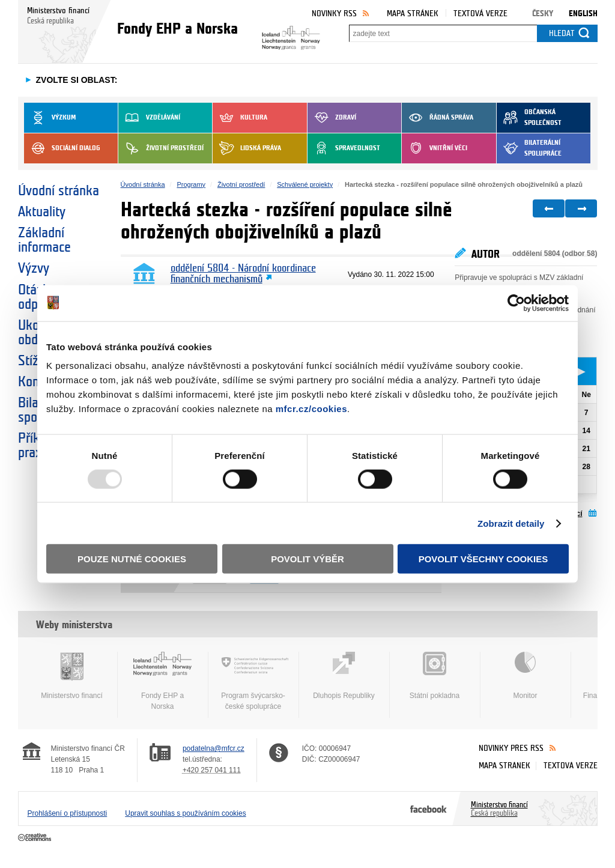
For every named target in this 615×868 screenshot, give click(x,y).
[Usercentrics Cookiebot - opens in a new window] (516, 303)
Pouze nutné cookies (132, 559)
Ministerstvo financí (72, 676)
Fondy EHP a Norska (163, 681)
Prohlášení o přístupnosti (68, 813)
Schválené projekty (305, 184)
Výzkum (50, 118)
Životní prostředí (161, 148)
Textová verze (480, 14)
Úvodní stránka (59, 191)
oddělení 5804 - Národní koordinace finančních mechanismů (243, 274)
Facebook (429, 809)
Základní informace (44, 240)
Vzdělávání (149, 118)
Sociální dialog (62, 148)
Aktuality (42, 212)
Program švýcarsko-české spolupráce (253, 681)
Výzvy (34, 269)
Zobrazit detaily (511, 523)
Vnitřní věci (435, 148)
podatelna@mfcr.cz (214, 748)
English (583, 14)
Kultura (240, 118)
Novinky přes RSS (511, 748)
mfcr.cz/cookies (311, 409)
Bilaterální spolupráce (529, 148)
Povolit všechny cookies (483, 559)
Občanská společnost (529, 118)
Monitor (526, 676)
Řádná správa (438, 118)
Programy (191, 184)
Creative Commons (36, 838)
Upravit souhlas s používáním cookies (185, 813)
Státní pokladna (435, 676)
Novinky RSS (334, 14)
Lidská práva (247, 148)
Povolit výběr (307, 559)
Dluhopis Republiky (344, 676)
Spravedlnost (344, 148)
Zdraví (332, 118)
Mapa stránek (413, 14)
